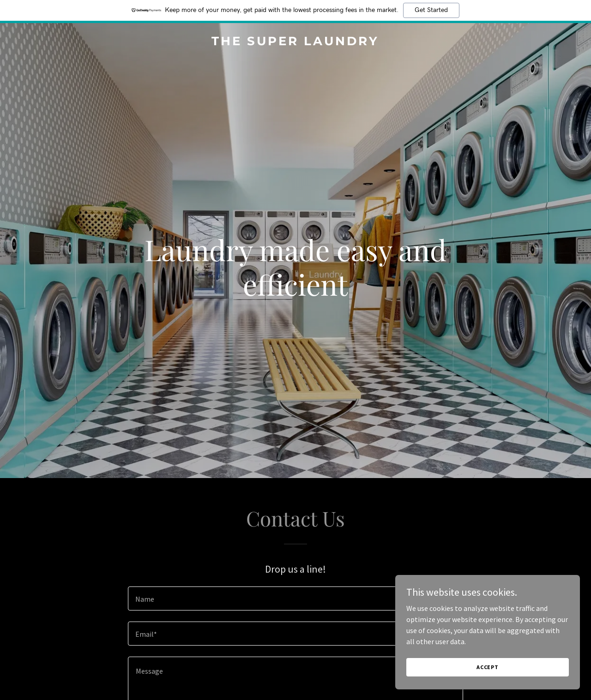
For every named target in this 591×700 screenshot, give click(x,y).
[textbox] (295, 598)
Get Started (431, 10)
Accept (488, 667)
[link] (296, 42)
